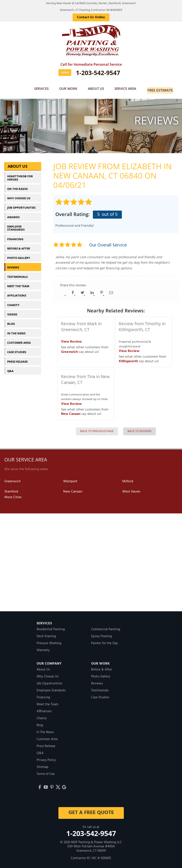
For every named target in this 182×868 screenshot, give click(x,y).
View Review (71, 339)
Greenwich (70, 349)
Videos (12, 312)
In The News (16, 331)
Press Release (17, 359)
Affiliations (17, 293)
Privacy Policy (46, 758)
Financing (15, 236)
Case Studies (17, 350)
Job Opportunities (21, 205)
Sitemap (43, 765)
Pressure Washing (49, 641)
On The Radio (17, 186)
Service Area (127, 89)
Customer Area (19, 340)
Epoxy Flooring (101, 634)
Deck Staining (46, 634)
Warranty (43, 648)
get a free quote (91, 810)
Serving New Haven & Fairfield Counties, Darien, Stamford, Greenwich (91, 3)
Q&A (10, 369)
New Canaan (71, 412)
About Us (96, 89)
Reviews (13, 265)
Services (39, 89)
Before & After (19, 246)
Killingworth (128, 359)
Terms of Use (46, 772)
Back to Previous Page (97, 429)
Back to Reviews (139, 429)
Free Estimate (161, 89)
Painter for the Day (104, 641)
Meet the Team (18, 284)
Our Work (67, 89)
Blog (11, 321)
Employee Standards (16, 226)
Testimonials (17, 274)
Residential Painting (51, 627)
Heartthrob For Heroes (20, 175)
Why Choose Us (19, 196)
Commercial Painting (106, 627)
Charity (13, 302)
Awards (13, 214)
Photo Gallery (19, 255)
